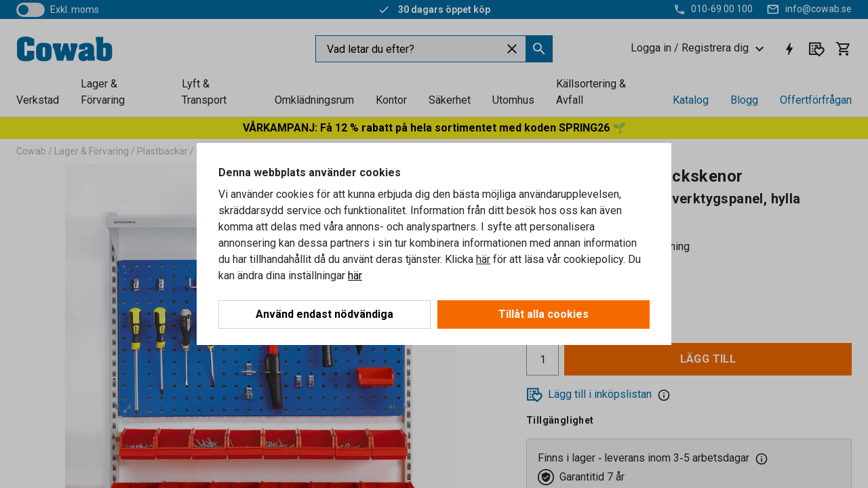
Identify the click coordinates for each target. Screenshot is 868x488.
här (483, 259)
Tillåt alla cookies (544, 314)
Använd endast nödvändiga (324, 314)
